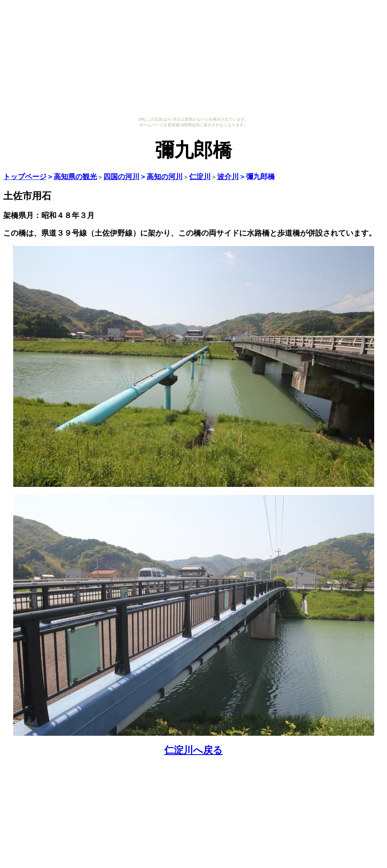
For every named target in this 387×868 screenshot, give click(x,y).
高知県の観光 (75, 177)
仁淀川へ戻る (193, 750)
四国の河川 (121, 177)
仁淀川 (200, 177)
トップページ (25, 177)
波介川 (228, 177)
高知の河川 (165, 177)
